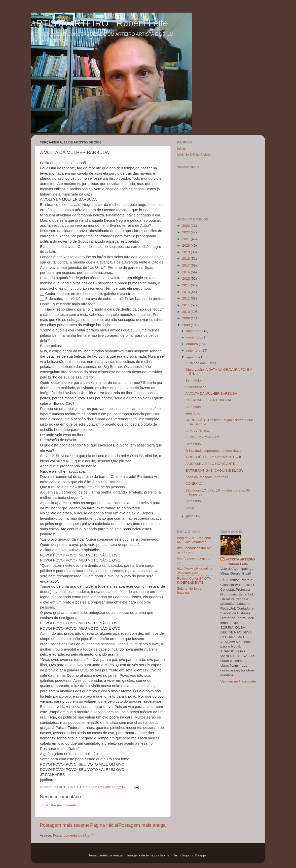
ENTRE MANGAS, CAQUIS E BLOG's (215, 470)
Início (181, 149)
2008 (187, 325)
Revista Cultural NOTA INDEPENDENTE (194, 580)
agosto (192, 357)
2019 (187, 252)
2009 (187, 318)
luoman (166, 855)
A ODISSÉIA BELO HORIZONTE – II (213, 457)
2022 (187, 232)
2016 (187, 272)
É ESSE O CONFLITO (202, 437)
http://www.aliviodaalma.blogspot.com (195, 570)
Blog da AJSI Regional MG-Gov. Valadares (194, 540)
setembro (194, 350)
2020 (187, 246)
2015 (187, 278)
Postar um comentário (63, 805)
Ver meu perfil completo (238, 681)
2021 (187, 239)
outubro (193, 344)
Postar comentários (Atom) (73, 835)
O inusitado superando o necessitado (214, 451)
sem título (193, 413)
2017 (187, 265)
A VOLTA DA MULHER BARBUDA (211, 393)
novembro (194, 337)
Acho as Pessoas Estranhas (207, 477)
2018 (187, 259)
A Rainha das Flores (201, 363)
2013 (187, 292)
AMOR (191, 508)
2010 (187, 312)
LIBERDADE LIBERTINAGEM (208, 400)
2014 (187, 285)
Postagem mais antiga (142, 825)
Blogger (201, 855)
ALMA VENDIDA (198, 431)
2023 (187, 226)
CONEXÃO (194, 484)
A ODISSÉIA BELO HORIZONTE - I (212, 464)
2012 (187, 298)
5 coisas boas (196, 387)
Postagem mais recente (65, 825)
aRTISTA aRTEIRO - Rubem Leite (99, 23)
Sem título (193, 380)
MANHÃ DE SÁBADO (193, 155)
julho (190, 516)
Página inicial (104, 825)
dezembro (194, 331)
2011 (187, 305)
